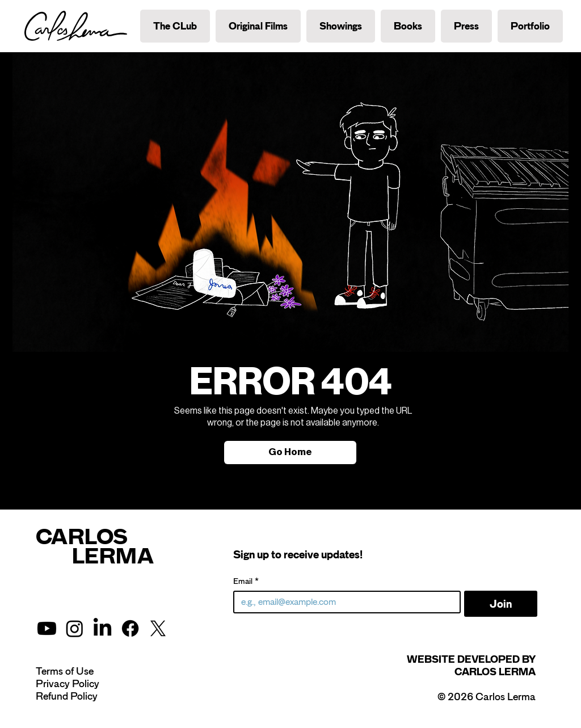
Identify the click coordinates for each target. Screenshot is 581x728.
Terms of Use (65, 671)
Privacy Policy (68, 684)
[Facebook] (130, 628)
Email (246, 581)
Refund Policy (67, 696)
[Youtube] (47, 628)
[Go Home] (290, 453)
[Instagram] (75, 628)
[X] (158, 628)
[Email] (344, 602)
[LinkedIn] (102, 628)
